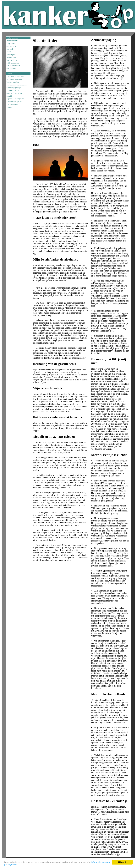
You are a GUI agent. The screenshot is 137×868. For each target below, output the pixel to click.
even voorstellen (13, 41)
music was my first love (15, 76)
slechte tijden (11, 57)
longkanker (11, 43)
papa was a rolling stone (15, 99)
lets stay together (13, 82)
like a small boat (13, 104)
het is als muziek (13, 63)
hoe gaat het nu (12, 60)
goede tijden (11, 55)
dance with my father (14, 93)
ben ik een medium (13, 66)
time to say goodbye (14, 88)
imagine (9, 107)
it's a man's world (13, 90)
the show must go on (14, 102)
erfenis (9, 52)
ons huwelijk (11, 46)
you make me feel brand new (17, 85)
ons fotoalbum (12, 68)
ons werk (10, 49)
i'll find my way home (14, 79)
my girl (9, 96)
